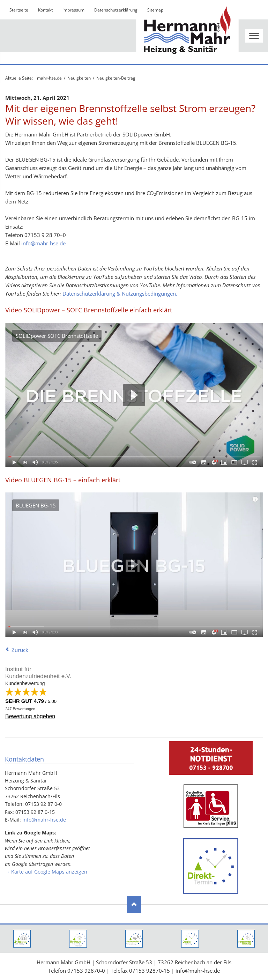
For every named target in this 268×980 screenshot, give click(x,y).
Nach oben (134, 905)
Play (134, 395)
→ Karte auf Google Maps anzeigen (46, 872)
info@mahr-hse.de (43, 243)
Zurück (20, 650)
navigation (254, 36)
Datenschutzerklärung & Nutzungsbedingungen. (120, 294)
